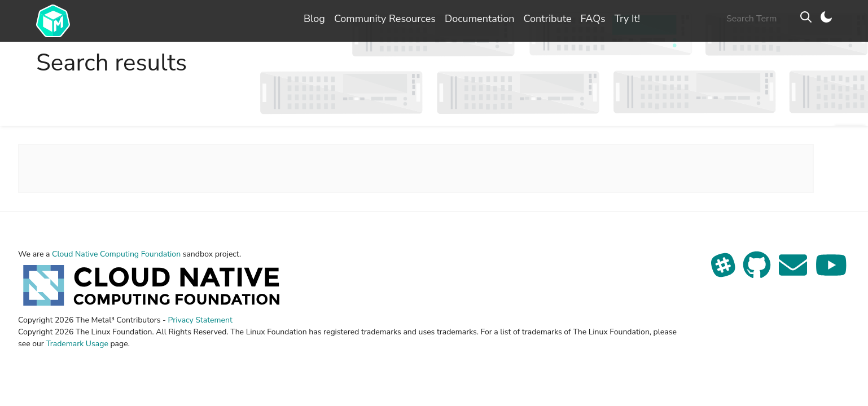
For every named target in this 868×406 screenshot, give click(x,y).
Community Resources (385, 19)
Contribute (547, 19)
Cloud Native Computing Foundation (116, 254)
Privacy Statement (200, 320)
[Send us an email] (794, 272)
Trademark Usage (77, 344)
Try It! (627, 19)
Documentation (480, 19)
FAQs (593, 19)
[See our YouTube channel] (831, 272)
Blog (314, 19)
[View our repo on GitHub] (758, 272)
